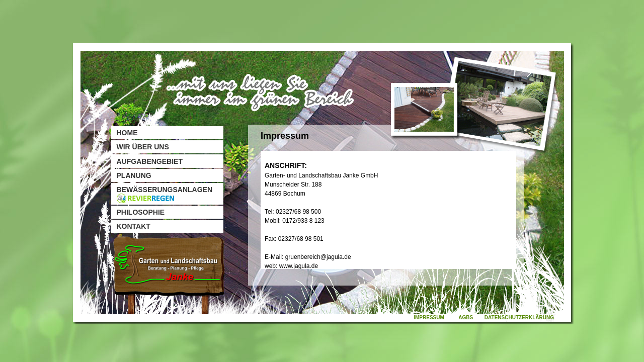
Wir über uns (143, 147)
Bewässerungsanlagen (165, 194)
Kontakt (134, 226)
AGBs (466, 318)
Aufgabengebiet (150, 161)
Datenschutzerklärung (519, 318)
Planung (134, 175)
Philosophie (141, 212)
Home (127, 133)
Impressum (429, 318)
